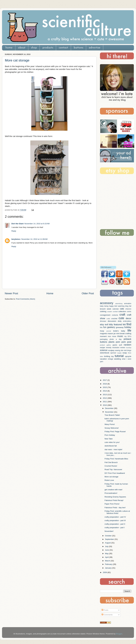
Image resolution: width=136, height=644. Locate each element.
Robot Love (109, 480)
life (129, 330)
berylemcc (16, 239)
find (129, 324)
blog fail (128, 306)
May (107, 554)
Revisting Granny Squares (115, 497)
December (109, 408)
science (104, 350)
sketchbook (105, 353)
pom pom (121, 342)
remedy (109, 348)
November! (109, 531)
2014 (105, 391)
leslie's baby (119, 331)
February (109, 564)
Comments (107, 615)
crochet (114, 319)
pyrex (115, 345)
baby (102, 306)
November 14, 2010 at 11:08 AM (34, 239)
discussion (112, 321)
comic (129, 312)
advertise (95, 48)
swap (125, 353)
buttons (78, 48)
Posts (105, 610)
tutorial (119, 356)
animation (128, 304)
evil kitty (109, 324)
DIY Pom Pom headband (115, 473)
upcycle (128, 356)
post (129, 342)
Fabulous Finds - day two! (115, 508)
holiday (128, 327)
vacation (103, 359)
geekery (111, 327)
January (109, 568)
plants (111, 342)
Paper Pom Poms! (112, 504)
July (107, 546)
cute (121, 318)
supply (119, 353)
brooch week (106, 309)
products (48, 48)
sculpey (111, 350)
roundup (129, 348)
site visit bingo (126, 350)
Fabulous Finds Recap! (114, 500)
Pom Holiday (110, 435)
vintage (111, 359)
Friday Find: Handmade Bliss (116, 459)
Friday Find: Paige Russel (115, 432)
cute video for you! (112, 442)
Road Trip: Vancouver (113, 469)
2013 (105, 395)
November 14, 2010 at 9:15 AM (37, 224)
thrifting (107, 356)
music (120, 336)
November (109, 412)
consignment (105, 315)
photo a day (116, 339)
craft (122, 315)
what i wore (127, 359)
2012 (105, 398)
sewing (118, 350)
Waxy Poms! (110, 424)
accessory (107, 303)
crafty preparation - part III (115, 520)
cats (122, 309)
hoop (102, 331)
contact (63, 48)
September (110, 539)
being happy (109, 306)
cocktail (115, 312)
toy (112, 356)
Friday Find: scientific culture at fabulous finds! (117, 512)
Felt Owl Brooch (111, 462)
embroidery (127, 321)
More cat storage (17, 60)
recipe (102, 347)
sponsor (113, 353)
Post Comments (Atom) (26, 299)
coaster (110, 312)
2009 (105, 572)
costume (115, 315)
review (123, 348)
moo (109, 336)
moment (103, 336)
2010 (105, 405)
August (108, 543)
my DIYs (128, 336)
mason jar (112, 333)
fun (105, 327)
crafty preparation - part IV (115, 517)
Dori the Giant (17, 224)
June (107, 550)
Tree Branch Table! (112, 415)
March (108, 561)
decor (129, 318)
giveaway (120, 327)
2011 (105, 402)
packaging (104, 339)
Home (50, 293)
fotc (101, 327)
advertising (119, 304)
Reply (14, 231)
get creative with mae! (113, 490)
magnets (103, 333)
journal (109, 331)
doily (120, 321)
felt (124, 324)
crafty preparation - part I (115, 528)
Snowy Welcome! (112, 428)
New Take (109, 439)
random (128, 345)
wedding (118, 359)
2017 (105, 380)
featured (118, 324)
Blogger (119, 634)
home (9, 48)
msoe (114, 336)
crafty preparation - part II (115, 524)
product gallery (105, 345)
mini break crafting (124, 333)
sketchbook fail (111, 446)
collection (122, 311)
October (109, 536)
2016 (105, 384)
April (107, 557)
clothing (103, 311)
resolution (116, 348)
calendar (116, 309)
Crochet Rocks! (111, 466)
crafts (108, 319)
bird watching (119, 306)
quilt (120, 345)
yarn (102, 362)
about (22, 48)
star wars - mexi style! (113, 449)
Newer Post (11, 293)
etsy (102, 324)
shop (34, 48)
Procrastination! (111, 493)
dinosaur (103, 321)
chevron (128, 309)
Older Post (88, 293)
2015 (105, 387)
